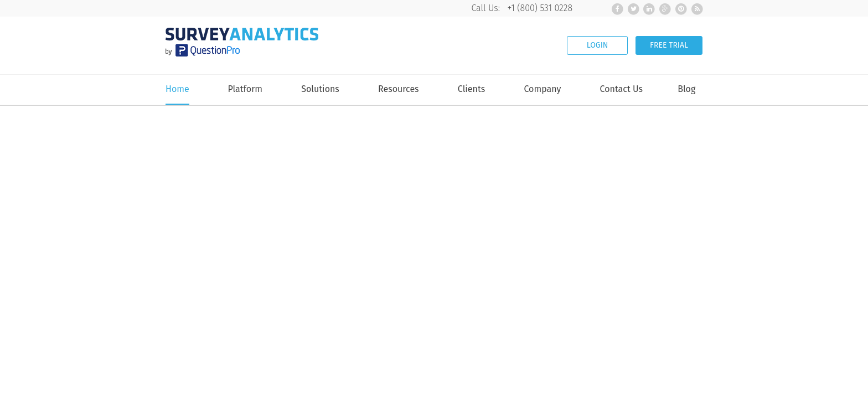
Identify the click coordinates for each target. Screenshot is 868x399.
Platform (245, 89)
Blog (686, 89)
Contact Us (621, 89)
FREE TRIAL (669, 45)
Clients (471, 89)
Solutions (320, 89)
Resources (399, 89)
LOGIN (598, 45)
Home (177, 89)
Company (542, 89)
